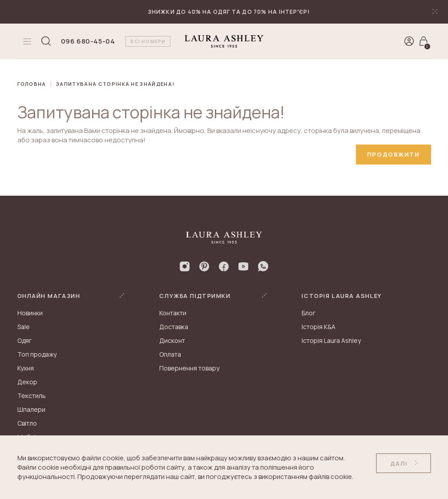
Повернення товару (189, 368)
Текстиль (32, 396)
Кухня (26, 368)
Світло (27, 423)
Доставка (174, 327)
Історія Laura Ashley (331, 340)
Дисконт (172, 340)
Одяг (24, 340)
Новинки (30, 313)
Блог (309, 313)
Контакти (173, 313)
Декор (27, 382)
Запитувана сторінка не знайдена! (115, 84)
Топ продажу (37, 354)
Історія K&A (319, 327)
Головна (32, 84)
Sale (24, 327)
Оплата (170, 354)
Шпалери (31, 409)
